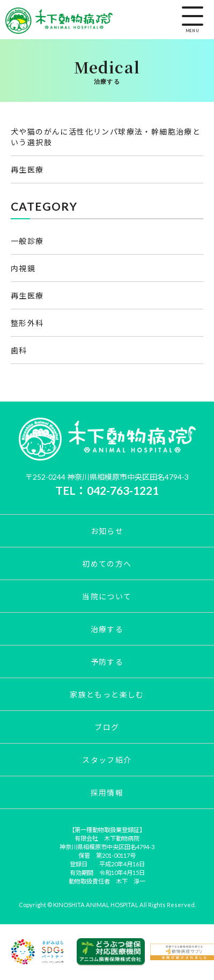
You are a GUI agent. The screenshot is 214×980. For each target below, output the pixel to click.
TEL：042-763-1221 (107, 490)
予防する (107, 662)
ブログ (107, 727)
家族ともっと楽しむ (107, 695)
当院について (107, 596)
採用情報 (107, 793)
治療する (107, 629)
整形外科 (27, 323)
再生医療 (27, 170)
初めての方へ (107, 564)
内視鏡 (23, 268)
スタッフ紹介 (107, 760)
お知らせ (107, 531)
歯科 (19, 350)
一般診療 (27, 241)
